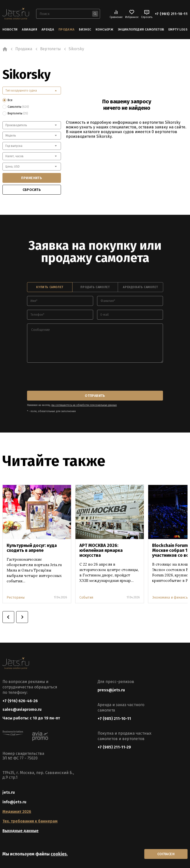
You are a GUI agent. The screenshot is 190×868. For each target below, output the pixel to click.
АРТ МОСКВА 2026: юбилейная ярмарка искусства (101, 550)
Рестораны (16, 597)
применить (32, 178)
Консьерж (104, 29)
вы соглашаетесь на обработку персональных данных (84, 405)
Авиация (29, 29)
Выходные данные (21, 831)
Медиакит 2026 (17, 812)
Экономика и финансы (170, 597)
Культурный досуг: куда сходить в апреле (32, 548)
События (86, 597)
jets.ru (9, 792)
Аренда (48, 29)
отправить (95, 396)
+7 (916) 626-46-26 (20, 701)
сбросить (32, 190)
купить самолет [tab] (50, 287)
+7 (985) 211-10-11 (171, 14)
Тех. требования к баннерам (30, 821)
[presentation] (64, 377)
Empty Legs (178, 29)
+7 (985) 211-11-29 (114, 747)
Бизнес (85, 29)
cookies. (59, 854)
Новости (10, 29)
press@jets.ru (111, 690)
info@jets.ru (14, 802)
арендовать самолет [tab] (140, 287)
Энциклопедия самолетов (141, 29)
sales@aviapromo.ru (22, 709)
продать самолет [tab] (95, 287)
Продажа (67, 29)
